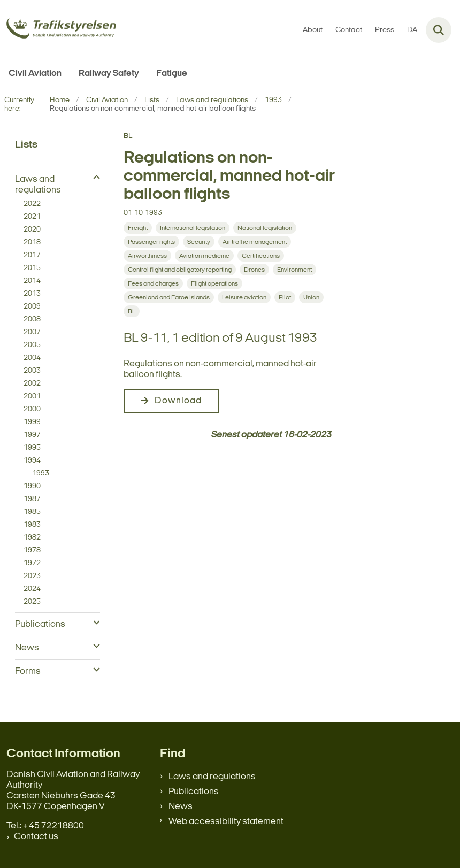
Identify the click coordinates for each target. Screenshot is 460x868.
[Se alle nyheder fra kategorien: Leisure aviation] (244, 297)
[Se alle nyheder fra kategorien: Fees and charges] (153, 283)
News (181, 807)
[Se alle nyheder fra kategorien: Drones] (254, 270)
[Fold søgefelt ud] (439, 30)
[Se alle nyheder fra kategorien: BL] (132, 311)
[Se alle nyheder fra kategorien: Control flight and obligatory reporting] (180, 270)
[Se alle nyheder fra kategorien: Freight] (138, 228)
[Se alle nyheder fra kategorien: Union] (311, 297)
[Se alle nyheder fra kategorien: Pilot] (285, 297)
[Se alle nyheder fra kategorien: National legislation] (265, 228)
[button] (94, 178)
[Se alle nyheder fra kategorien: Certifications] (261, 256)
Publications (194, 792)
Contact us (36, 837)
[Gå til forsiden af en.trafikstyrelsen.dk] (58, 30)
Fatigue (172, 74)
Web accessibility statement (226, 822)
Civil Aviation (35, 74)
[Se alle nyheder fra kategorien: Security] (199, 242)
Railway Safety (109, 74)
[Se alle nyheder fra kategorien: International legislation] (193, 228)
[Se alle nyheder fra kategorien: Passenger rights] (151, 242)
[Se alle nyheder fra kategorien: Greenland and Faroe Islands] (169, 297)
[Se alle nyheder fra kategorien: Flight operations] (214, 283)
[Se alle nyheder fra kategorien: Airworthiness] (147, 256)
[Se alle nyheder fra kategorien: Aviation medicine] (204, 256)
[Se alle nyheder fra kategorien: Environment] (294, 270)
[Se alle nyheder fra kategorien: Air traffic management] (255, 242)
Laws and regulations (212, 777)
